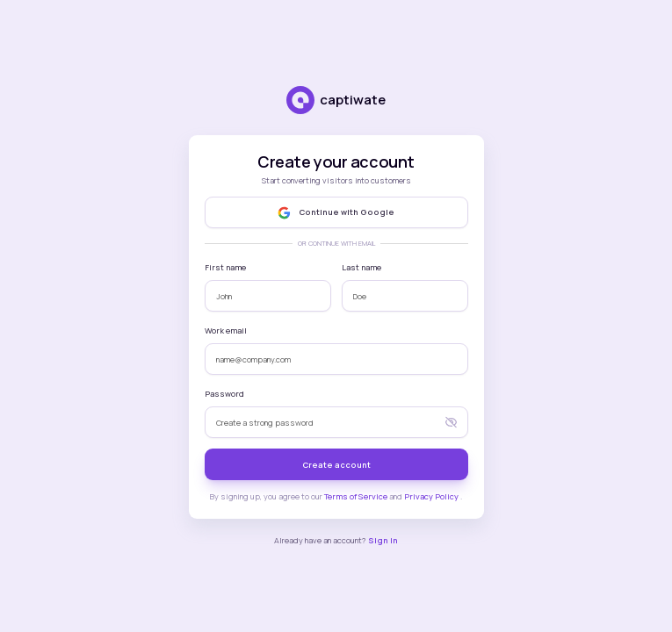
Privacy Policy (432, 496)
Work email (226, 330)
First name (225, 267)
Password (224, 394)
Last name (361, 267)
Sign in (383, 540)
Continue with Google (336, 213)
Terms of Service (357, 496)
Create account (336, 465)
